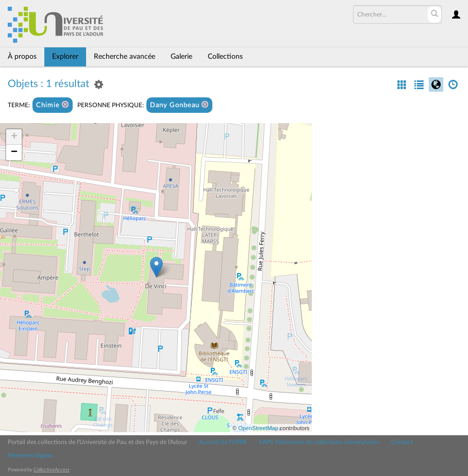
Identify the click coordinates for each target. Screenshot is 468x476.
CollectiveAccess (52, 470)
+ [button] (14, 137)
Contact (402, 442)
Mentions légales (30, 455)
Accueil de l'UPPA (223, 442)
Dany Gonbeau (179, 105)
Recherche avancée (124, 57)
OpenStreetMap (258, 428)
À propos (22, 57)
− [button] (14, 152)
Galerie (181, 57)
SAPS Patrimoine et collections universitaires (319, 442)
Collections (225, 57)
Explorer (65, 57)
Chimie (53, 105)
